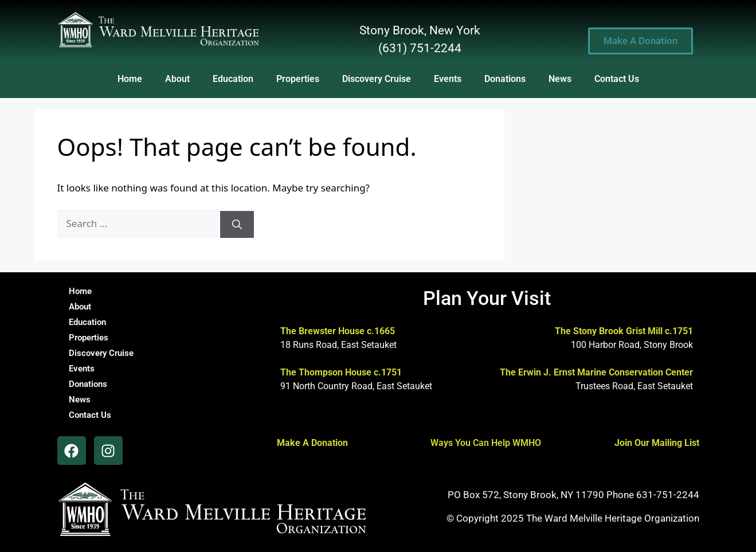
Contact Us (617, 79)
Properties (298, 79)
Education (233, 79)
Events (448, 79)
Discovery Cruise (377, 79)
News (560, 79)
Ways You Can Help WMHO (486, 443)
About (177, 79)
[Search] (237, 225)
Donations (505, 79)
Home (130, 79)
